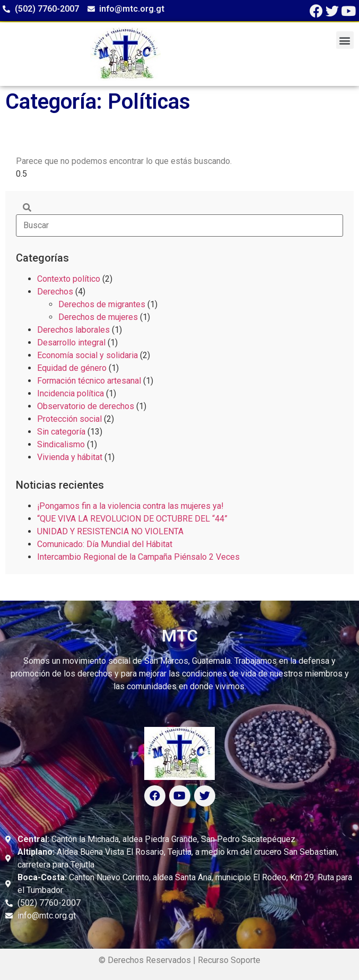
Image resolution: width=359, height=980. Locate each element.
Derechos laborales (73, 330)
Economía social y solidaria (87, 355)
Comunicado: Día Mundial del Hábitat (105, 544)
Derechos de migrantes (102, 304)
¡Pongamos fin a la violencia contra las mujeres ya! (130, 506)
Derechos (55, 292)
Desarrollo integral (71, 342)
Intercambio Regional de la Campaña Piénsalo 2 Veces (138, 557)
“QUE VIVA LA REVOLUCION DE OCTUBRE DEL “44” (132, 519)
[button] (345, 40)
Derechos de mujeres (98, 317)
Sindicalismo (61, 444)
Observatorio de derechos (86, 406)
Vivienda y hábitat (70, 457)
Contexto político (69, 279)
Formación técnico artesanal (89, 381)
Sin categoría (61, 432)
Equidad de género (72, 368)
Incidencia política (71, 393)
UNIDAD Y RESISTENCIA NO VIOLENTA (110, 531)
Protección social (69, 419)
